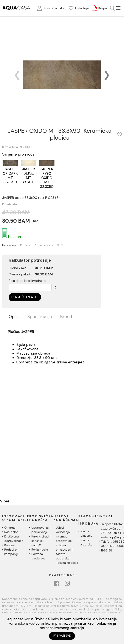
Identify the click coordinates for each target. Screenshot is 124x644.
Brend (66, 317)
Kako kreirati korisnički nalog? (40, 541)
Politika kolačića (67, 563)
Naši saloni (12, 532)
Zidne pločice (44, 245)
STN (60, 245)
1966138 (107, 550)
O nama (10, 528)
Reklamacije (40, 550)
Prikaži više (10, 204)
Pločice (25, 245)
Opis (13, 317)
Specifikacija (40, 317)
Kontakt (10, 545)
